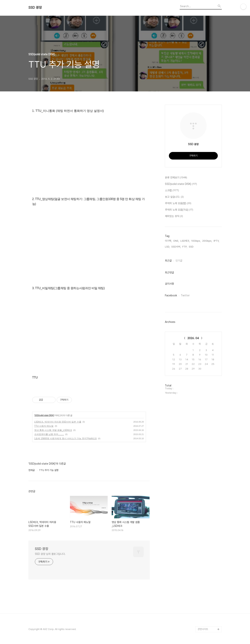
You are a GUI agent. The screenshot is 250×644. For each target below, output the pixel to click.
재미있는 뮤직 (174, 216)
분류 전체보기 (176, 178)
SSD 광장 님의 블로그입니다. (50, 554)
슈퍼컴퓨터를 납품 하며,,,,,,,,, (49, 434)
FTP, (185, 247)
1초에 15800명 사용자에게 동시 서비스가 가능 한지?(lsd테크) (66, 438)
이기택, (168, 241)
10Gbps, (196, 241)
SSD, (191, 247)
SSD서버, (176, 247)
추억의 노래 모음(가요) (179, 210)
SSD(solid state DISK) (44, 415)
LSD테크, (185, 241)
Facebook (171, 295)
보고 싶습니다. (174, 197)
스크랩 (172, 191)
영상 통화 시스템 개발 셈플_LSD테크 (53, 430)
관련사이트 (203, 629)
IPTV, (216, 241)
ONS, (176, 241)
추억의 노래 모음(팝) (178, 203)
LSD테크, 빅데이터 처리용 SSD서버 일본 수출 (58, 422)
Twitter (185, 295)
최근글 (168, 261)
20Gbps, (207, 241)
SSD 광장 (35, 8)
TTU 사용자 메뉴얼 (44, 426)
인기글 (179, 261)
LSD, (167, 247)
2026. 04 (193, 338)
